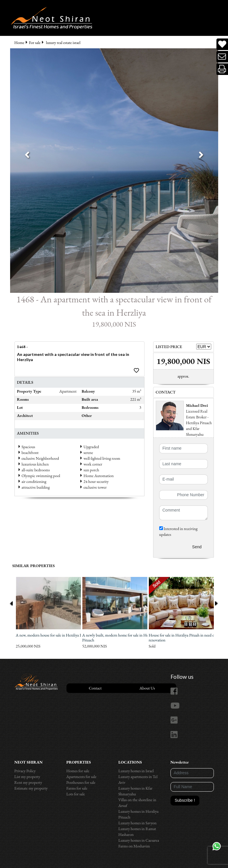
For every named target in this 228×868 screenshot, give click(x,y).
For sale (35, 43)
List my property (27, 777)
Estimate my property (31, 788)
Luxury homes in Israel (136, 771)
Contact (95, 688)
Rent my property (28, 782)
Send (197, 547)
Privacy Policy (25, 771)
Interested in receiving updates (178, 532)
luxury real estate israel (63, 43)
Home (20, 43)
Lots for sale (76, 794)
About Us (147, 688)
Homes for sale (78, 771)
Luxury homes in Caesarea (139, 840)
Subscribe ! (185, 800)
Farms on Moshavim (134, 846)
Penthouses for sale (81, 782)
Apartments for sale (81, 777)
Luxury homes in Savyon (138, 823)
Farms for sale (77, 788)
